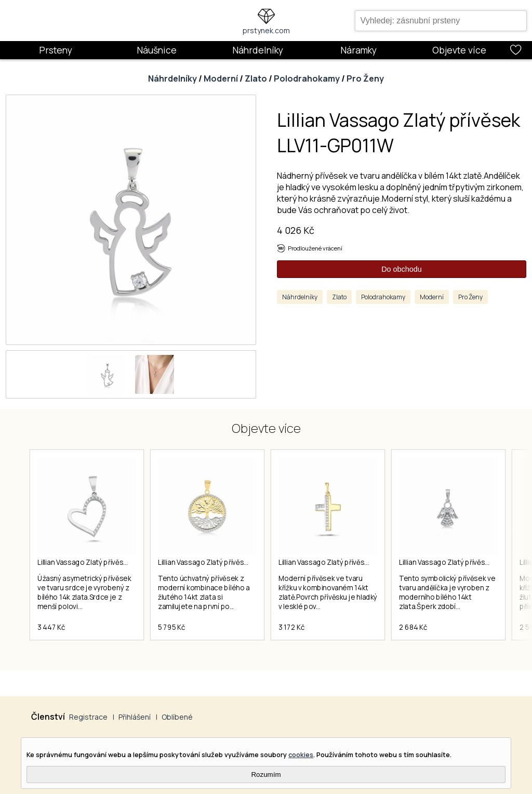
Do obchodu (402, 269)
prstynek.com (266, 30)
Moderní (221, 78)
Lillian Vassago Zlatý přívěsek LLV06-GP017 (227, 562)
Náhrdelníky (258, 50)
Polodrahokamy (307, 78)
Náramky (358, 50)
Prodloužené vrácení (315, 248)
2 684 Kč (413, 627)
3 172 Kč (291, 627)
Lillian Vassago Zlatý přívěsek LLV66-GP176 (347, 562)
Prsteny (56, 50)
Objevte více (459, 50)
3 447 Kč (51, 627)
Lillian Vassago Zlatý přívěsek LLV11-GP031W (108, 562)
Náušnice (157, 50)
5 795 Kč (171, 627)
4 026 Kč (296, 230)
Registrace (88, 717)
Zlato (256, 78)
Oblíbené (177, 717)
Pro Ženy (365, 78)
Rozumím (266, 775)
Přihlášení (135, 717)
